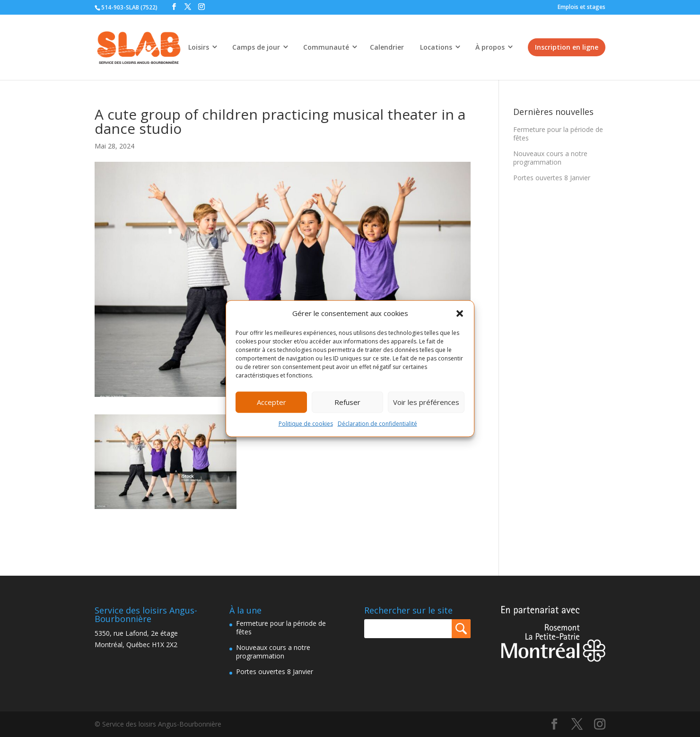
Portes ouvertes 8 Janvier (552, 178)
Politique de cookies (306, 424)
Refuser (347, 402)
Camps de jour (256, 47)
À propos (490, 47)
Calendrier (387, 47)
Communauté (326, 47)
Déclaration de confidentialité (377, 424)
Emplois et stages (582, 7)
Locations (436, 47)
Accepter (271, 402)
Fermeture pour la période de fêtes (558, 134)
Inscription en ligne (567, 47)
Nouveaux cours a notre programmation (550, 158)
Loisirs (199, 47)
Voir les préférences (426, 402)
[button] (460, 314)
